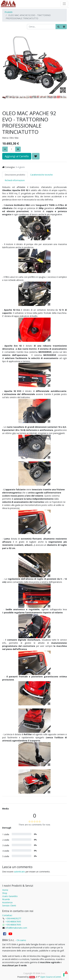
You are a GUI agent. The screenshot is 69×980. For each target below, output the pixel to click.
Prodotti (9, 12)
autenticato (20, 872)
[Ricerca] (58, 27)
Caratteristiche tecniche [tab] (41, 175)
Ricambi (6, 899)
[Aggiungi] (18, 149)
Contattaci (7, 915)
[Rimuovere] (5, 149)
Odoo (32, 977)
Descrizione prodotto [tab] (15, 175)
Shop (5, 893)
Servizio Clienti (9, 906)
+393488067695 (13, 922)
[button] (7, 59)
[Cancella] (64, 27)
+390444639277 (13, 918)
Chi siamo (21, 940)
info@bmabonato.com (16, 928)
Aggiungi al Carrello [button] (17, 156)
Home (5, 890)
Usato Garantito (10, 896)
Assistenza (7, 902)
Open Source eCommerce (53, 977)
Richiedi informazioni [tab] (15, 180)
